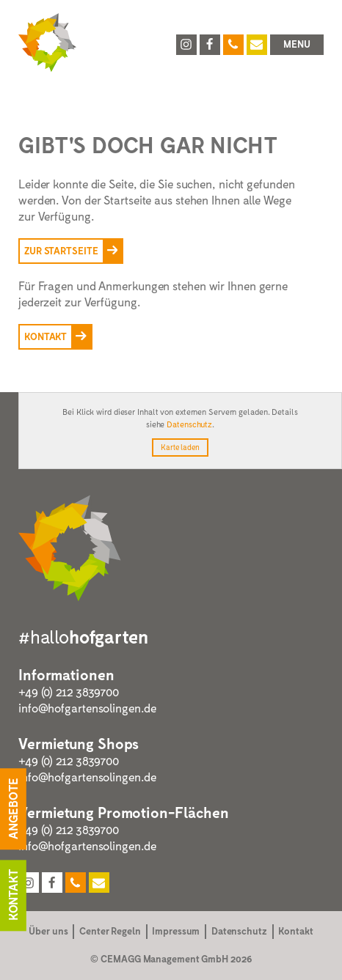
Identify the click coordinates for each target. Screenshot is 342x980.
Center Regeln (110, 931)
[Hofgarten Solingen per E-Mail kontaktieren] (257, 45)
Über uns (48, 931)
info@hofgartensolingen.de (87, 708)
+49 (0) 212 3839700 (69, 692)
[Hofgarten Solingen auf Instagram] (186, 45)
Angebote (13, 809)
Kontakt (295, 931)
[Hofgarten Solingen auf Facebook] (210, 45)
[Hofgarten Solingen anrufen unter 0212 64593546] (233, 45)
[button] (297, 45)
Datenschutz (189, 424)
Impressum (176, 931)
